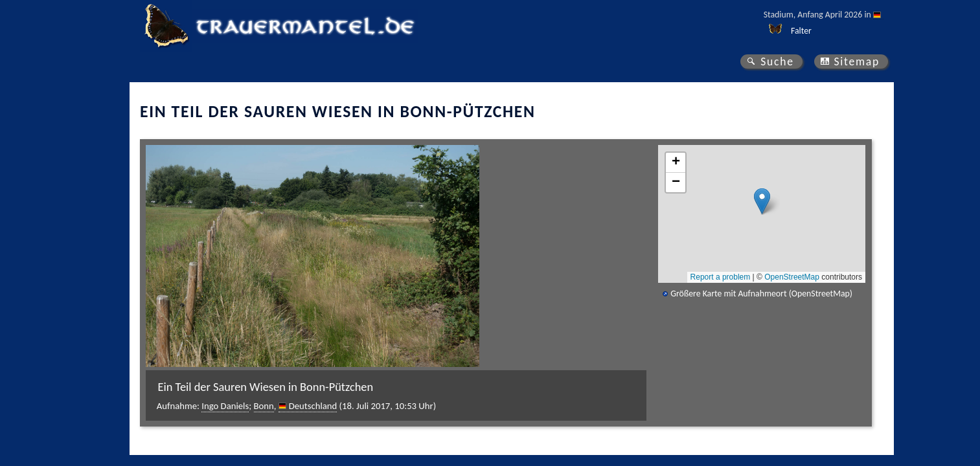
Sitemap (857, 61)
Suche (777, 61)
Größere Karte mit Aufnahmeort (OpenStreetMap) (761, 294)
